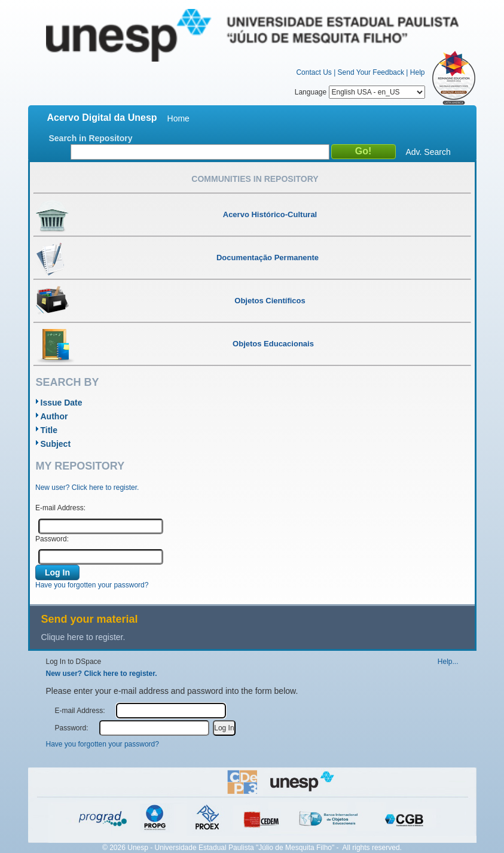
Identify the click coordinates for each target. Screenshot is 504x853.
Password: (52, 539)
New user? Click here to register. (87, 488)
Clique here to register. (83, 637)
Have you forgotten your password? (92, 585)
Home (178, 118)
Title (49, 430)
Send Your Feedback (371, 72)
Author (54, 416)
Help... (448, 662)
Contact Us (314, 72)
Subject (56, 444)
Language (360, 92)
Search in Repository (91, 138)
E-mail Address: (60, 508)
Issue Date (62, 403)
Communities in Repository (255, 179)
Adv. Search (428, 152)
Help (418, 72)
